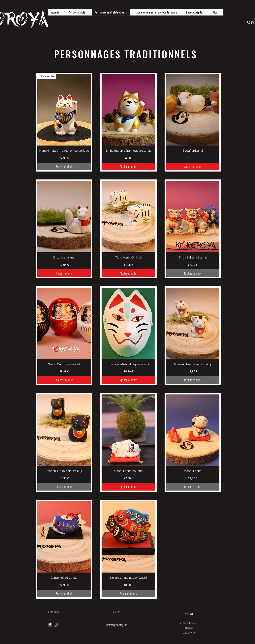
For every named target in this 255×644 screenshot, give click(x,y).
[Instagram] (56, 625)
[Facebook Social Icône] (50, 625)
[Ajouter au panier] (128, 166)
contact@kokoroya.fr (116, 625)
